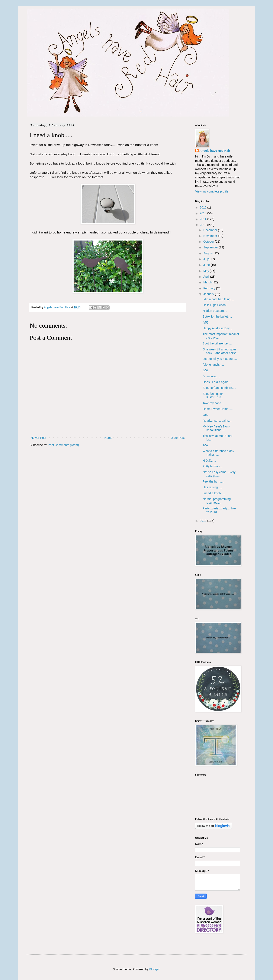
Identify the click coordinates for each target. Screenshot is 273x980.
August (208, 253)
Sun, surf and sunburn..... (219, 388)
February (210, 288)
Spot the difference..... (217, 343)
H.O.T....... (209, 461)
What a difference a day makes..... (218, 453)
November (211, 236)
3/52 (205, 370)
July (206, 259)
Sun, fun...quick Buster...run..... (214, 396)
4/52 (205, 322)
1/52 (205, 445)
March (208, 282)
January (209, 294)
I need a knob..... (214, 493)
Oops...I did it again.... (217, 382)
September (211, 247)
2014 (204, 219)
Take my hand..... (214, 403)
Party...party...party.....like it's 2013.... (219, 510)
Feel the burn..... (213, 481)
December (211, 230)
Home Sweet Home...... (218, 409)
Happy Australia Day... (217, 328)
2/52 (205, 415)
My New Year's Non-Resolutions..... (216, 428)
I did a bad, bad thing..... (219, 299)
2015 (204, 213)
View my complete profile (212, 191)
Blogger (154, 969)
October (209, 242)
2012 (204, 521)
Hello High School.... (216, 305)
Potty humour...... (214, 466)
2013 (204, 225)
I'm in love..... (211, 376)
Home (108, 438)
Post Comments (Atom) (63, 445)
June (207, 265)
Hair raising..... (212, 487)
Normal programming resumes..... (217, 501)
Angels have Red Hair (215, 151)
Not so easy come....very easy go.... (219, 474)
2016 (204, 207)
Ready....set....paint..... (217, 421)
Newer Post (38, 438)
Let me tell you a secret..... (220, 359)
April (207, 277)
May (206, 271)
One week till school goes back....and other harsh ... (221, 351)
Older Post (178, 438)
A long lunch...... (213, 365)
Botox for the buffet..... (217, 316)
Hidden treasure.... (215, 311)
